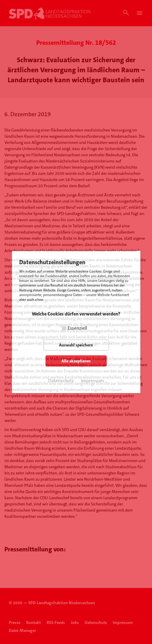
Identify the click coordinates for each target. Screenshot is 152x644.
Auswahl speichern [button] (76, 345)
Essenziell (77, 328)
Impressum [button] (92, 381)
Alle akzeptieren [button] (76, 361)
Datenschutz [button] (61, 381)
